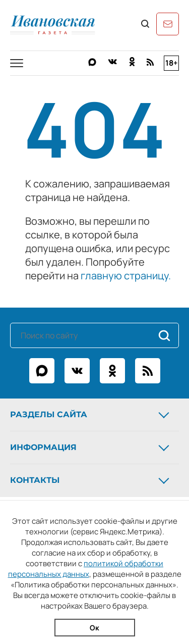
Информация (91, 448)
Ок (94, 628)
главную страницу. (126, 276)
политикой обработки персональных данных (86, 569)
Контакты (91, 480)
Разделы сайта (91, 415)
